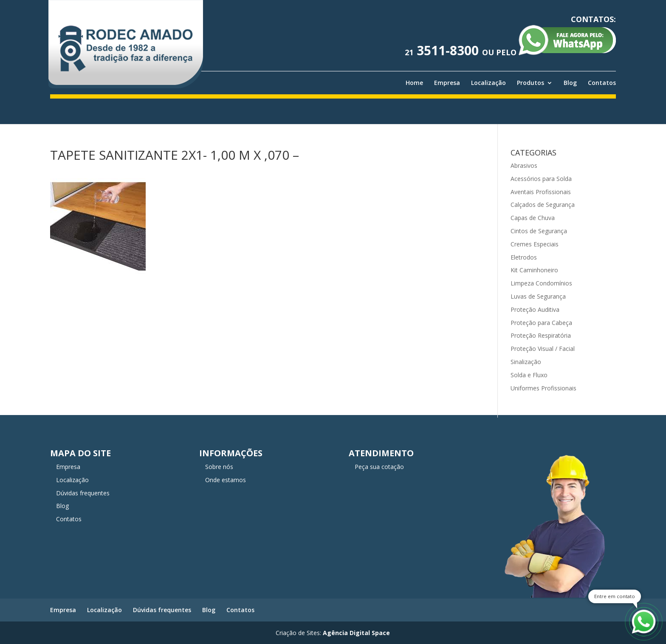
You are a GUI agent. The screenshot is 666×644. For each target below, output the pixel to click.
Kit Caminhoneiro (534, 270)
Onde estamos (226, 480)
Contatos (602, 83)
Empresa (447, 83)
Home (414, 83)
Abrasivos (524, 165)
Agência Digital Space (356, 633)
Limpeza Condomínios (541, 283)
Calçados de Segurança (543, 205)
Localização (488, 83)
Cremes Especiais (535, 244)
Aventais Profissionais (541, 192)
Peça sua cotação (379, 467)
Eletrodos (524, 257)
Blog (570, 83)
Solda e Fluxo (529, 375)
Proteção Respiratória (541, 335)
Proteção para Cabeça (541, 323)
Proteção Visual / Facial (543, 349)
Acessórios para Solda (541, 179)
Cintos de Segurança (539, 231)
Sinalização (526, 362)
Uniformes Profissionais (543, 388)
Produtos (531, 83)
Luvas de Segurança (538, 296)
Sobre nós (219, 467)
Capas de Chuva (533, 218)
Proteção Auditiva (535, 309)
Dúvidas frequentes (83, 493)
